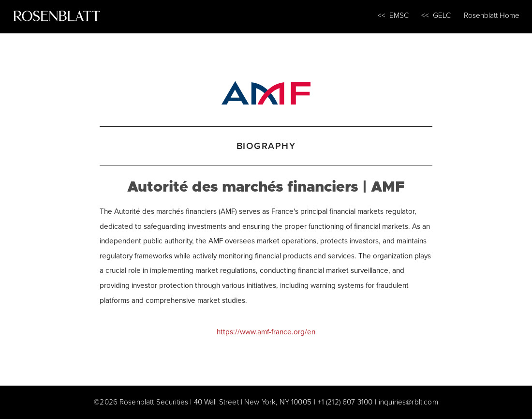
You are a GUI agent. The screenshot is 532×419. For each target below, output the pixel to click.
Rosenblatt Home (492, 15)
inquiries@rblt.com (408, 402)
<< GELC (436, 15)
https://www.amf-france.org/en (266, 332)
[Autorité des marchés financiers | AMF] (266, 91)
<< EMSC (393, 15)
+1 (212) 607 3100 (345, 402)
